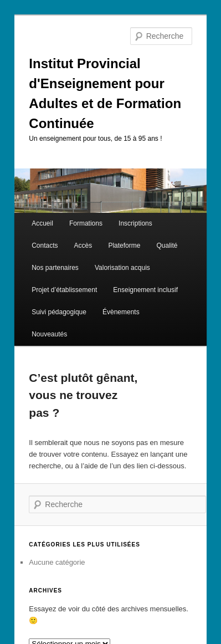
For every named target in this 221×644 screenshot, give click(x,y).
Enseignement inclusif (145, 290)
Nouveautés (49, 334)
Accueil (42, 223)
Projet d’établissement (64, 290)
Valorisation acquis (122, 268)
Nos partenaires (55, 268)
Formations (86, 223)
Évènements (121, 312)
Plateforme (124, 246)
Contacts (45, 246)
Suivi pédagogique (59, 312)
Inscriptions (135, 223)
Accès (83, 246)
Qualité (167, 246)
